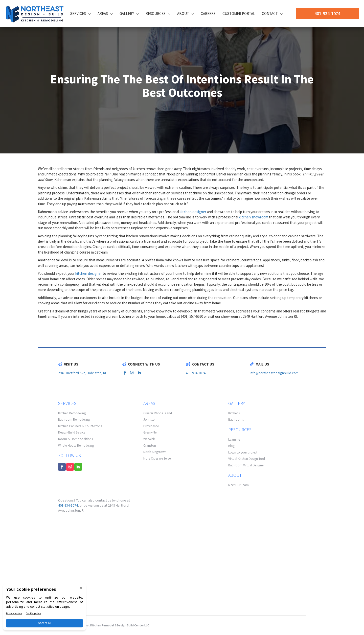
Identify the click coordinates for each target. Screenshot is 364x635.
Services (81, 14)
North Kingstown (155, 452)
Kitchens (234, 413)
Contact (272, 14)
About (186, 14)
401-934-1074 (327, 14)
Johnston (150, 419)
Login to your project (243, 452)
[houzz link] (139, 373)
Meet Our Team (238, 485)
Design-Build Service (72, 432)
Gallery (129, 14)
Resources (158, 14)
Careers (208, 14)
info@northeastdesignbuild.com (274, 373)
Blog (231, 446)
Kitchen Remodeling (72, 413)
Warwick (149, 439)
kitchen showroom (254, 217)
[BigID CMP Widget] (44, 608)
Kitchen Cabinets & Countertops (80, 426)
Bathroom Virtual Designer (246, 465)
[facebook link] (125, 373)
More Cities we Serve (157, 458)
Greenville (150, 432)
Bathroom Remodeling (74, 419)
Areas (105, 14)
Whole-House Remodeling (76, 446)
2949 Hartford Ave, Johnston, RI (82, 373)
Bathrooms (236, 419)
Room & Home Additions (75, 439)
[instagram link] (132, 373)
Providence (151, 426)
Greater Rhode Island (158, 413)
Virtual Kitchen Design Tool (247, 459)
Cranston (150, 446)
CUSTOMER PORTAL (239, 14)
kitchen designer (193, 212)
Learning (234, 439)
